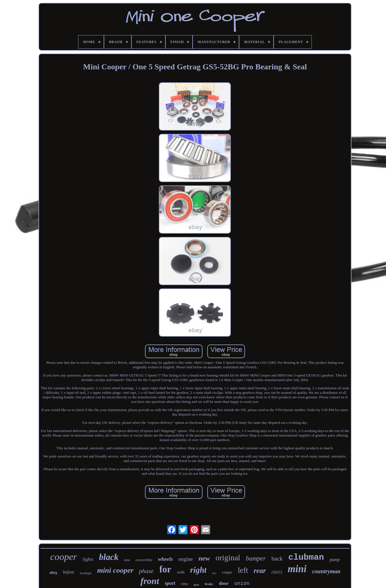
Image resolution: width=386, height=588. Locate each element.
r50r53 (277, 572)
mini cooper (115, 570)
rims (185, 584)
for (165, 569)
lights (88, 559)
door (224, 583)
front (150, 581)
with (181, 572)
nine (127, 560)
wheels (166, 559)
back (277, 559)
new (204, 558)
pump (335, 560)
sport (170, 583)
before (69, 572)
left (243, 570)
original (228, 558)
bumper (256, 558)
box (214, 573)
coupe (227, 572)
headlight (86, 573)
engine (186, 559)
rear (260, 571)
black (109, 557)
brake (209, 584)
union (242, 583)
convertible (144, 560)
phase (146, 571)
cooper (63, 557)
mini (297, 569)
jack (196, 585)
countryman (326, 571)
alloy (53, 573)
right (198, 570)
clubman (306, 557)
